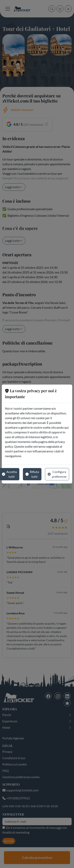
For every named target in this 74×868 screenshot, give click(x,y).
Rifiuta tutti (32, 474)
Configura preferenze (57, 474)
